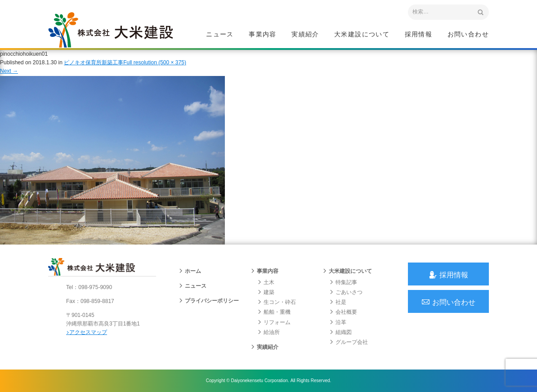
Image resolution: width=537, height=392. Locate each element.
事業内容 (263, 34)
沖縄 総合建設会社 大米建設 (111, 30)
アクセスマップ (87, 332)
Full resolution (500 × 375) (155, 62)
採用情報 (419, 34)
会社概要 (343, 312)
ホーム (190, 271)
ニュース (220, 34)
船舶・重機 (274, 312)
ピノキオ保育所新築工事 (94, 62)
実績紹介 (305, 34)
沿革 (338, 322)
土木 (266, 282)
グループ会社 (349, 342)
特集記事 (343, 282)
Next (9, 71)
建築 (266, 292)
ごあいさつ (346, 292)
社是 (338, 302)
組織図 (340, 332)
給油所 (268, 332)
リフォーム (274, 322)
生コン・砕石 (277, 302)
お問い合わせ (468, 34)
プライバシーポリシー (209, 301)
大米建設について (362, 34)
